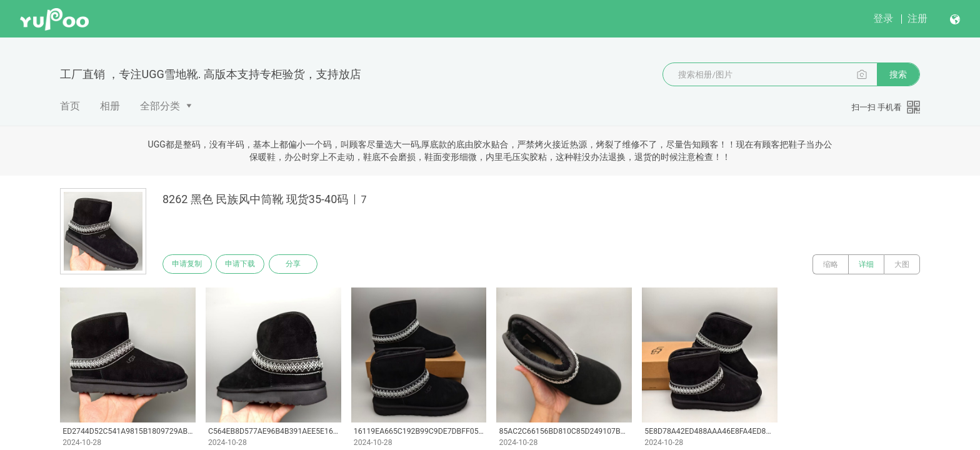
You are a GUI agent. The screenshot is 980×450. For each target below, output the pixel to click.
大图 (902, 264)
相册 (110, 106)
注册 (917, 18)
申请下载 (245, 264)
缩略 (831, 264)
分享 (301, 264)
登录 (883, 18)
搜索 (898, 74)
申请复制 (189, 264)
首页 (70, 106)
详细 (866, 264)
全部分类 (160, 106)
